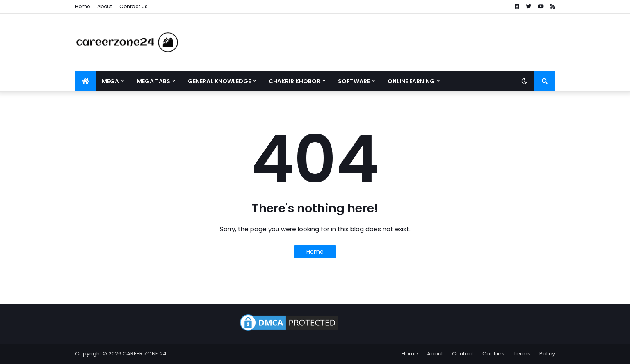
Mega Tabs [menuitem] (153, 81)
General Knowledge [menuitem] (219, 81)
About (105, 6)
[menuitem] (85, 81)
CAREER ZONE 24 (145, 354)
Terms (522, 354)
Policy (547, 354)
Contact (463, 354)
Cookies (493, 354)
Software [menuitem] (354, 81)
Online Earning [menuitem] (411, 81)
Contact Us (134, 6)
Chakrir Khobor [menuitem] (294, 81)
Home (82, 6)
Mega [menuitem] (110, 81)
